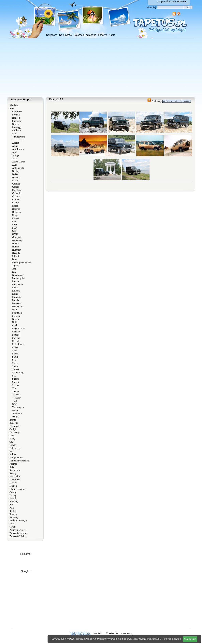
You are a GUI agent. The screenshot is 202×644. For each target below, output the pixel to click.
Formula (16, 115)
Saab (14, 351)
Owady (13, 492)
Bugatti (16, 177)
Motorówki (15, 480)
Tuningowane (19, 137)
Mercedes (17, 303)
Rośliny (13, 511)
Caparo (16, 187)
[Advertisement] (101, 68)
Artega (15, 155)
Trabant (16, 395)
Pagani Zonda (19, 328)
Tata (14, 388)
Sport (12, 524)
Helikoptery (15, 448)
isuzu (15, 259)
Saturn (15, 357)
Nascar (15, 124)
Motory (13, 483)
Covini (15, 203)
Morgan (16, 316)
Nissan (15, 319)
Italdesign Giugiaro (21, 262)
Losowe (102, 35)
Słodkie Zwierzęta (18, 520)
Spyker (16, 369)
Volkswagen (18, 407)
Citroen (16, 199)
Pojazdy (13, 498)
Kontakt (98, 633)
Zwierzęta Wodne (18, 536)
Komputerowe (16, 458)
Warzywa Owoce (18, 530)
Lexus (15, 288)
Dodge (15, 215)
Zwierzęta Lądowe (18, 533)
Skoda (15, 363)
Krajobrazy (15, 470)
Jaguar (15, 266)
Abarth (15, 143)
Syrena (15, 385)
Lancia (15, 281)
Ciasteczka (112, 633)
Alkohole (14, 105)
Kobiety (13, 454)
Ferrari (15, 218)
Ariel (15, 152)
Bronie (13, 420)
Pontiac (16, 335)
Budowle (14, 423)
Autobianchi (18, 168)
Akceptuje (190, 639)
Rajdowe (16, 130)
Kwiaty (13, 473)
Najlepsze (52, 35)
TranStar (16, 398)
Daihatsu (16, 212)
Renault (16, 341)
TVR (15, 401)
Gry (11, 442)
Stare (15, 134)
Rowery (13, 514)
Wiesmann (17, 413)
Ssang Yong (18, 373)
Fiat (14, 221)
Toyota (15, 391)
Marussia (17, 297)
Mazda (15, 300)
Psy (11, 505)
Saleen (15, 354)
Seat (14, 360)
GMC (15, 234)
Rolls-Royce (18, 344)
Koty (12, 467)
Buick (15, 181)
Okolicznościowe (18, 489)
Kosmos (13, 464)
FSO (14, 228)
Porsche (16, 338)
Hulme (15, 247)
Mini (14, 310)
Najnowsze (65, 35)
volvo (15, 410)
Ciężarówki (15, 426)
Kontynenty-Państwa (19, 461)
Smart (15, 366)
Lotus (15, 294)
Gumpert (16, 237)
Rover (15, 347)
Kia (14, 272)
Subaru (16, 379)
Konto (112, 35)
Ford (14, 225)
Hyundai (16, 253)
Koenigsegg (18, 275)
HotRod (16, 118)
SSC (14, 376)
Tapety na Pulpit (20, 99)
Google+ (26, 571)
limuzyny (17, 121)
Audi (15, 165)
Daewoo (16, 209)
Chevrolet (17, 193)
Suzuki (15, 382)
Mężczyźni (15, 476)
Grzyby (13, 445)
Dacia (15, 206)
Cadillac (16, 184)
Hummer (16, 250)
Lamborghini (18, 278)
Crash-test (17, 112)
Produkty (14, 502)
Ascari (15, 159)
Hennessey (17, 240)
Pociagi (13, 495)
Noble (15, 322)
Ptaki (12, 508)
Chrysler (16, 196)
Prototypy (17, 127)
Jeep (14, 269)
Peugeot (16, 332)
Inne (12, 451)
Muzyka (13, 486)
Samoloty (14, 517)
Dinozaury (14, 432)
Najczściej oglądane (85, 35)
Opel (14, 325)
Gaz (14, 231)
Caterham (17, 190)
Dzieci (13, 435)
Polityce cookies (172, 639)
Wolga (15, 417)
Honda (15, 244)
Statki (12, 527)
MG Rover (17, 306)
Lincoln (16, 291)
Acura (15, 146)
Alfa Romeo (18, 149)
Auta (12, 108)
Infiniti (15, 256)
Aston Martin (19, 162)
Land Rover (18, 284)
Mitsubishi (17, 313)
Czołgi (13, 429)
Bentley (16, 171)
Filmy (12, 439)
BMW (15, 174)
